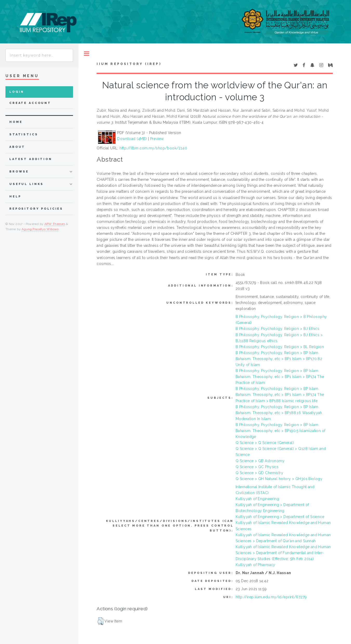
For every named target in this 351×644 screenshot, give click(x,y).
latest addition (31, 159)
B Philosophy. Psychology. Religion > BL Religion (280, 347)
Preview (157, 139)
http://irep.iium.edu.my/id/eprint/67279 (271, 597)
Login (17, 92)
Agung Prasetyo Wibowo (40, 229)
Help (15, 197)
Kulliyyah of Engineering (257, 499)
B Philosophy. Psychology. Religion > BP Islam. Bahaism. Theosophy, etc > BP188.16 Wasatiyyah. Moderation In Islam (279, 413)
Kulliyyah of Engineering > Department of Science (280, 517)
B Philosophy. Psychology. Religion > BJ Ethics (277, 329)
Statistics (24, 134)
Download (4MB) (132, 139)
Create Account (30, 103)
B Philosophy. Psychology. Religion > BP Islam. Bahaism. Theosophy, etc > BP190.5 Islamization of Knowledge (281, 431)
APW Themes (55, 224)
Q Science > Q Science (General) (265, 443)
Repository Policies (36, 209)
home (16, 122)
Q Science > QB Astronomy (260, 461)
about (17, 147)
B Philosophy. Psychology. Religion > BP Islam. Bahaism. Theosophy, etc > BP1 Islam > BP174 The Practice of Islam (280, 377)
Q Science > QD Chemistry (259, 473)
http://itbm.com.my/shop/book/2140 (153, 148)
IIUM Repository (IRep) (129, 64)
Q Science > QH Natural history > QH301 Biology (279, 479)
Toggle (87, 54)
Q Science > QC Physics (257, 467)
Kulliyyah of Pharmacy (256, 565)
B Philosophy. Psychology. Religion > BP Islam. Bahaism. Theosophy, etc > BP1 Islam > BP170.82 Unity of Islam (279, 359)
